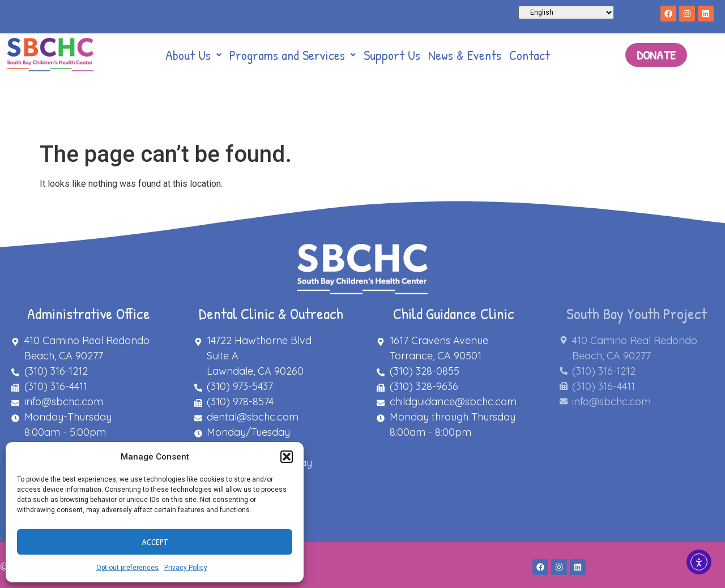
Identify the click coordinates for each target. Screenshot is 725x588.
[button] (287, 457)
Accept (155, 542)
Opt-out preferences (127, 568)
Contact (530, 55)
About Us (193, 55)
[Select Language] (566, 12)
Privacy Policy (186, 568)
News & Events (465, 55)
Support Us (392, 55)
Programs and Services (293, 55)
